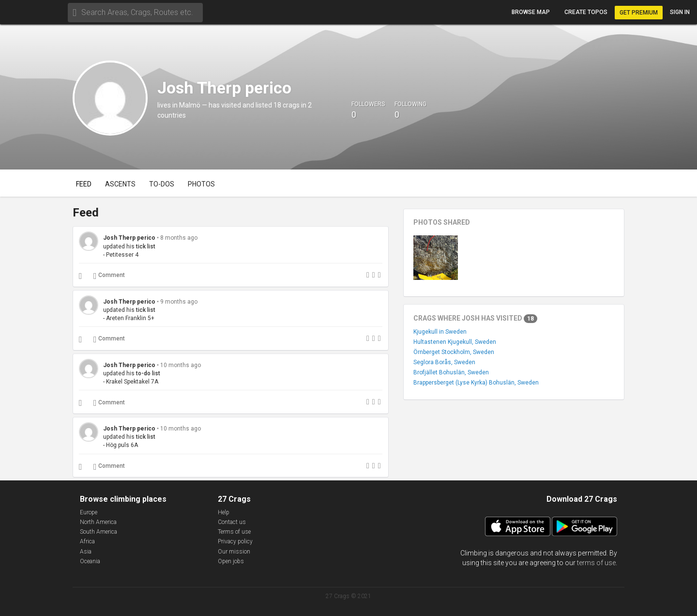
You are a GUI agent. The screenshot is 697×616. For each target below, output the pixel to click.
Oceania (90, 561)
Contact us (232, 522)
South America (98, 532)
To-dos (162, 184)
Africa (87, 541)
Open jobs (231, 561)
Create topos (586, 12)
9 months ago (179, 302)
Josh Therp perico (130, 238)
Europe (89, 512)
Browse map (531, 12)
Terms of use (234, 532)
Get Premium (639, 13)
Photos (201, 184)
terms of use (596, 563)
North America (98, 522)
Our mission (234, 552)
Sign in (680, 12)
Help (224, 512)
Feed (84, 184)
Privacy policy (235, 541)
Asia (86, 552)
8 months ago (179, 238)
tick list (146, 246)
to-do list (148, 373)
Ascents (120, 184)
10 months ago (181, 365)
